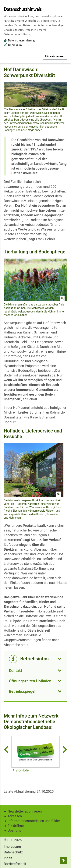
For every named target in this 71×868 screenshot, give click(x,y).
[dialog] (35, 434)
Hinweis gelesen (55, 56)
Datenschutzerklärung (21, 40)
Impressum (15, 45)
